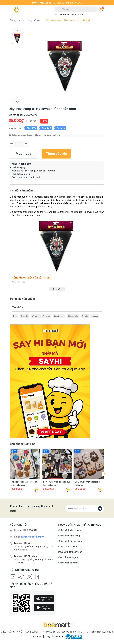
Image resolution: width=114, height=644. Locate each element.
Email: (29, 537)
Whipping (58, 14)
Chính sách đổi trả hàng (70, 541)
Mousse (95, 316)
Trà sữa (85, 316)
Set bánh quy (59, 316)
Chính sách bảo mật (68, 563)
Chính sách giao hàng (69, 536)
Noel (15, 316)
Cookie (73, 14)
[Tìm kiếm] (58, 9)
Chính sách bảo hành (69, 546)
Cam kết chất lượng (68, 557)
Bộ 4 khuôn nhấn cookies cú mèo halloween (24, 483)
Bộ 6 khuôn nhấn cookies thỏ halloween (88, 483)
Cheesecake (73, 316)
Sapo (61, 636)
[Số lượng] (19, 144)
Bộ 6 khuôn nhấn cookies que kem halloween (57, 483)
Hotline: (26, 530)
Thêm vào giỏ (56, 154)
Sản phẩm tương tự (22, 444)
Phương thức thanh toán (70, 552)
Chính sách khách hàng (70, 530)
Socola (80, 14)
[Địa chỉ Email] (85, 509)
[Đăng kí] (100, 509)
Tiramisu (66, 14)
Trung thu (25, 316)
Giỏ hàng (102, 9)
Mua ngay (23, 154)
